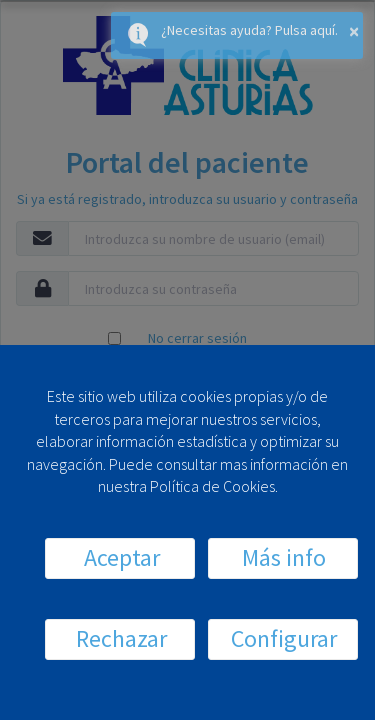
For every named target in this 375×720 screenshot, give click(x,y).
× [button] (354, 30)
